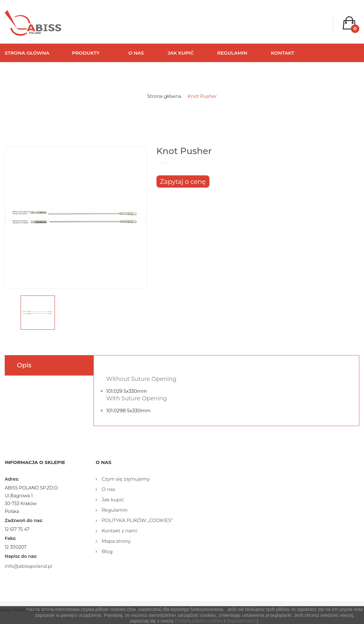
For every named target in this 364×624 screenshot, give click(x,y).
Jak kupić (112, 500)
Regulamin (114, 510)
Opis (24, 365)
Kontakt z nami (119, 531)
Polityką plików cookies (199, 621)
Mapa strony (116, 541)
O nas (108, 489)
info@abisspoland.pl (29, 566)
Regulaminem (241, 621)
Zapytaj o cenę (183, 182)
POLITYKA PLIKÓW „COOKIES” (137, 520)
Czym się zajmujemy (125, 479)
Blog (106, 551)
